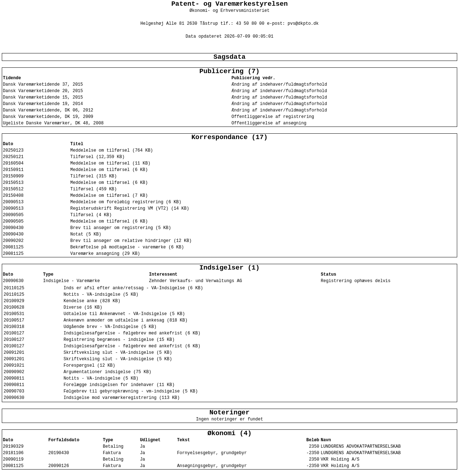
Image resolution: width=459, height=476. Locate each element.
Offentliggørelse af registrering (273, 117)
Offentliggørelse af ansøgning (269, 123)
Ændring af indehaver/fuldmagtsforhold (279, 85)
